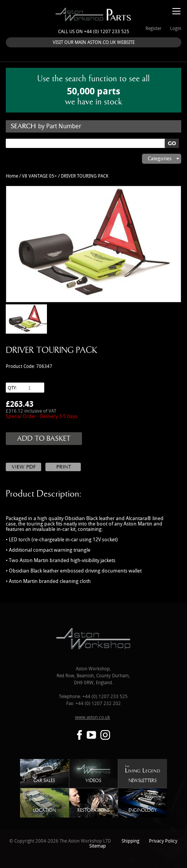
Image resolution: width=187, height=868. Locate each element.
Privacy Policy (163, 841)
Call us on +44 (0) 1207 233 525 (94, 32)
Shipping (130, 841)
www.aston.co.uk (93, 718)
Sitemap (98, 846)
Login (176, 29)
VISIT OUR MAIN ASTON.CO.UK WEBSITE (94, 43)
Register (154, 29)
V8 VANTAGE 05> (39, 176)
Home (12, 176)
